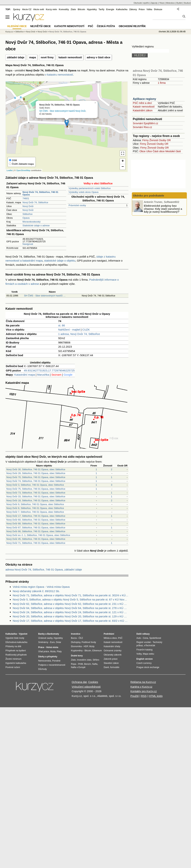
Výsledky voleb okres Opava (83, 192)
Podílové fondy (89, 642)
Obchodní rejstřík (141, 3)
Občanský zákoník (113, 655)
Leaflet (10, 170)
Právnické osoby (77, 205)
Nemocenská (45, 661)
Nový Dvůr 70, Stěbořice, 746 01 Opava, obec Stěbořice (36, 477)
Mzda (53, 651)
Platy (59, 651)
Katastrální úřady (112, 646)
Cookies (93, 682)
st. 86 (62, 325)
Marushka (43, 375)
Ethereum (97, 651)
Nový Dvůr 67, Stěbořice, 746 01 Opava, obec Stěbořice (36, 528)
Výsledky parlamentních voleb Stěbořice (90, 188)
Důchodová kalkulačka (16, 642)
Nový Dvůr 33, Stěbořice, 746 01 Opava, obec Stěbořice (36, 496)
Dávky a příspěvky (48, 657)
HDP (86, 646)
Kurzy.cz (9, 32)
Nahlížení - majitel (69, 330)
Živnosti (154, 140)
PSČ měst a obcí (142, 103)
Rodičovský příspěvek (16, 655)
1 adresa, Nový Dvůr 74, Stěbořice (79, 334)
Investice (76, 634)
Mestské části (173, 151)
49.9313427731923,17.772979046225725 (49, 370)
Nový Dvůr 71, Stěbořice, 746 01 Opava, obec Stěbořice (36, 543)
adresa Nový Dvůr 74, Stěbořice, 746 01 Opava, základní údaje (44, 569)
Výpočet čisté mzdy (15, 638)
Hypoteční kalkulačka (16, 663)
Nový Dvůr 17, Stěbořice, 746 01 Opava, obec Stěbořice (36, 516)
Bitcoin (81, 9)
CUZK (86, 330)
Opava (26, 218)
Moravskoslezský (32, 222)
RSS (144, 696)
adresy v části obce (99, 57)
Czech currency (144, 663)
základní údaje (16, 57)
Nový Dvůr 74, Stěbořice (35, 202)
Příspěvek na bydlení (16, 651)
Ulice (149, 151)
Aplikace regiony (144, 99)
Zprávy (17, 9)
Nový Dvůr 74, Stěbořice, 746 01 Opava (68, 32)
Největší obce (41, 26)
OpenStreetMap (23, 170)
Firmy (145, 140)
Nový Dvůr (28, 206)
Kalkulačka (122, 9)
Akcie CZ (27, 9)
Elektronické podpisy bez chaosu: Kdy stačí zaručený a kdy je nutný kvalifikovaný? (163, 209)
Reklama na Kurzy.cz (143, 682)
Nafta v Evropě (78, 667)
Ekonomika (76, 646)
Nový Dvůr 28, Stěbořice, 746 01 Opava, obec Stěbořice (36, 473)
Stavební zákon (111, 663)
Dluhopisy (76, 642)
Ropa (74, 664)
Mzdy (92, 646)
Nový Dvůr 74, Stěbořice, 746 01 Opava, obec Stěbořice (36, 481)
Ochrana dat (79, 682)
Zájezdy (154, 3)
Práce (142, 9)
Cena (145, 638)
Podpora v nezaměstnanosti (52, 665)
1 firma (162, 83)
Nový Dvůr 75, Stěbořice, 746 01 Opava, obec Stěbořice (36, 489)
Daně (106, 667)
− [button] (123, 167)
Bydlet (179, 3)
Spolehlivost (155, 638)
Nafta (95, 664)
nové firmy (47, 57)
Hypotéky (92, 9)
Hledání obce (17, 26)
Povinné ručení (13, 667)
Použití (135, 696)
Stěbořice (28, 214)
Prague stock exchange (148, 667)
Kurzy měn (51, 9)
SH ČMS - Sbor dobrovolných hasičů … (45, 296)
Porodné (56, 661)
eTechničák (150, 646)
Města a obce (110, 638)
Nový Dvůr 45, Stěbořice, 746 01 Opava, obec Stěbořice (36, 539)
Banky (41, 634)
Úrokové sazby (45, 638)
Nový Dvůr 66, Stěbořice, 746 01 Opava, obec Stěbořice (36, 531)
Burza (74, 638)
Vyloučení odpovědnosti (86, 687)
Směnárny (43, 642)
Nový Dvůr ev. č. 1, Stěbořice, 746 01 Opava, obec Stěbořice (38, 535)
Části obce (159, 151)
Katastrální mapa (25, 375)
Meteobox (170, 3)
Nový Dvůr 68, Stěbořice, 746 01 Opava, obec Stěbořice (36, 524)
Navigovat (28, 244)
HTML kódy (156, 696)
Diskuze (158, 9)
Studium (187, 3)
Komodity (64, 9)
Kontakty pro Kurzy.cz (144, 691)
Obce (143, 151)
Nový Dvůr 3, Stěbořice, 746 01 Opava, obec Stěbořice (35, 485)
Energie (110, 9)
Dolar (58, 642)
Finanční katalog (144, 650)
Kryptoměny (77, 651)
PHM (80, 664)
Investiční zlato (84, 660)
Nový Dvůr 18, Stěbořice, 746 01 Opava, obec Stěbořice (36, 500)
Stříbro (96, 660)
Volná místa (52, 647)
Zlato (73, 9)
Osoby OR (165, 140)
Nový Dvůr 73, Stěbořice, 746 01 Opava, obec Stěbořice (36, 493)
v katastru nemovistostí (59, 75)
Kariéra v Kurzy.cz (141, 687)
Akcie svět (39, 9)
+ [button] (123, 161)
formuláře (115, 667)
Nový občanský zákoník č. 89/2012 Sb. (36, 591)
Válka (149, 9)
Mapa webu (148, 654)
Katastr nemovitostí (144, 107)
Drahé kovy (77, 656)
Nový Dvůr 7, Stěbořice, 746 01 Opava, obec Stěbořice (35, 512)
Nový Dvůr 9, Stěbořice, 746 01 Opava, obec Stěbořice (35, 504)
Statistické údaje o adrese (36, 225)
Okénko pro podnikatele (149, 196)
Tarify (102, 9)
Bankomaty (53, 634)
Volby (139, 654)
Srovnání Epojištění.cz (145, 123)
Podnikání (109, 634)
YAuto (162, 3)
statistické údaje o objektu (60, 261)
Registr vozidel (144, 642)
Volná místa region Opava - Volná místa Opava (41, 587)
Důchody (42, 669)
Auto (139, 638)
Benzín (88, 664)
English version (145, 659)
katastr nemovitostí (70, 57)
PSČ (90, 26)
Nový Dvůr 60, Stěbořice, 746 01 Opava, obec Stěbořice (36, 520)
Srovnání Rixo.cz (142, 127)
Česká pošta (106, 26)
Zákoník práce (111, 659)
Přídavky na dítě (13, 646)
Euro (52, 642)
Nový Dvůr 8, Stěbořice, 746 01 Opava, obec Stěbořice (35, 508)
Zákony (133, 9)
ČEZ (81, 638)
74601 (26, 198)
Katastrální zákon (143, 110)
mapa (33, 57)
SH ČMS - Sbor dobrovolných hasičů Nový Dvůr (62, 111)
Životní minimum (13, 659)
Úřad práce (44, 651)
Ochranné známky (113, 651)
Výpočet (23, 634)
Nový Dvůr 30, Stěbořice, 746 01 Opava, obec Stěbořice (36, 469)
